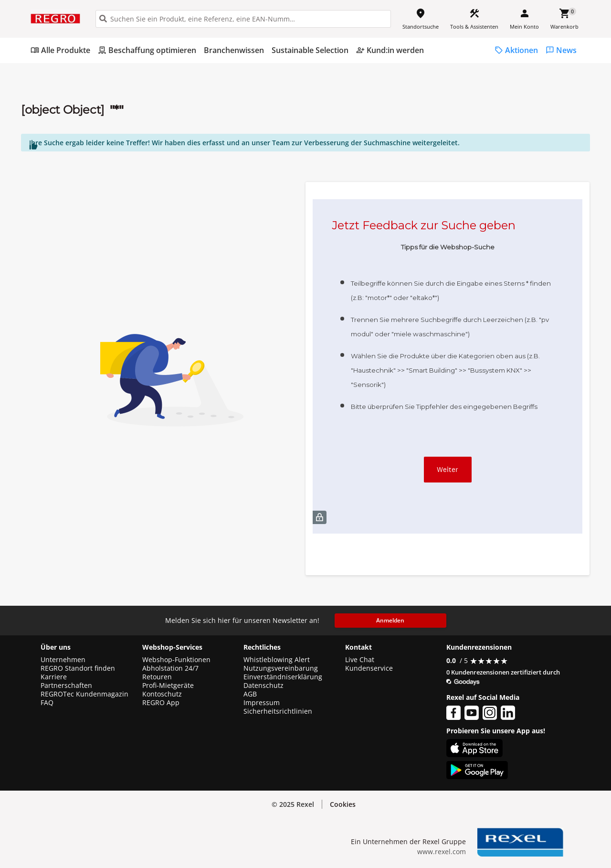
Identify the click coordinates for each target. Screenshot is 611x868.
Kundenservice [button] (369, 668)
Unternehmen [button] (63, 660)
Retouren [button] (157, 677)
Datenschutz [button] (263, 686)
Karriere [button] (54, 677)
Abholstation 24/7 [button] (170, 668)
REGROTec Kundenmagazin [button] (84, 694)
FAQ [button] (47, 703)
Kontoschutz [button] (162, 694)
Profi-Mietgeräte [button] (168, 686)
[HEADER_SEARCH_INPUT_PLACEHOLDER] (243, 19)
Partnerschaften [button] (66, 686)
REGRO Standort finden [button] (78, 668)
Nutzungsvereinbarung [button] (281, 668)
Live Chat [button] (360, 660)
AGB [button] (250, 694)
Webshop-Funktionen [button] (176, 660)
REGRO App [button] (161, 703)
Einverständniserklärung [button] (283, 677)
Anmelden (390, 620)
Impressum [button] (262, 703)
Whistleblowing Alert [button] (277, 660)
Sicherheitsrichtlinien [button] (278, 711)
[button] (343, 804)
